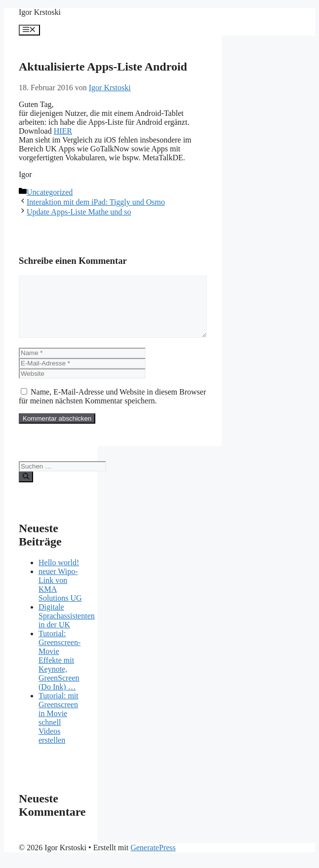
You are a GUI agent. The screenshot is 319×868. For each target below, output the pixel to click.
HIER (63, 131)
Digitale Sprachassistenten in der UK (67, 628)
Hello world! (59, 574)
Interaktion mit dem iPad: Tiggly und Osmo (96, 202)
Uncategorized (50, 192)
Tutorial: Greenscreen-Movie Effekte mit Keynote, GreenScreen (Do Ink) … (60, 672)
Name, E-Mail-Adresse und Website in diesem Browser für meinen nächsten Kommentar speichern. (112, 408)
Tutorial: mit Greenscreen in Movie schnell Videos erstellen (59, 730)
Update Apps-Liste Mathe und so (79, 212)
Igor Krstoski (40, 12)
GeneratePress (153, 859)
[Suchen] (26, 489)
